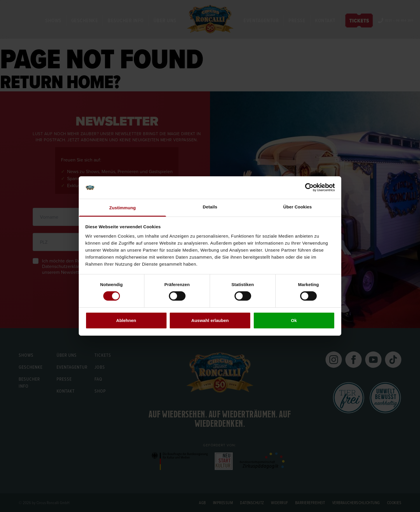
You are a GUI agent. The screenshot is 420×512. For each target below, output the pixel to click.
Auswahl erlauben (210, 320)
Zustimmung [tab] (123, 208)
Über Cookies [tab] (297, 207)
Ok (294, 320)
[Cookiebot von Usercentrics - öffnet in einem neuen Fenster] (309, 187)
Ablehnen (126, 320)
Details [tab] (210, 207)
